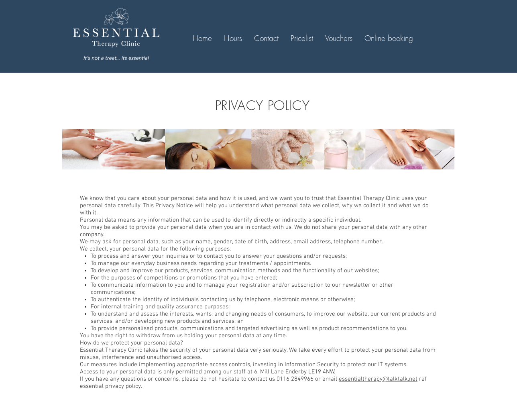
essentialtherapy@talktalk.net (378, 379)
